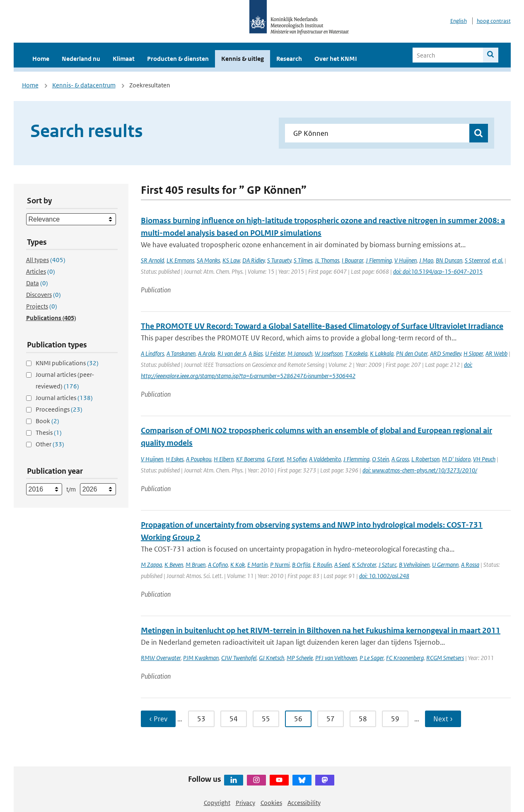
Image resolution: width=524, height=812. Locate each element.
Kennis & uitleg (243, 59)
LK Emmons (180, 260)
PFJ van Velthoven (336, 658)
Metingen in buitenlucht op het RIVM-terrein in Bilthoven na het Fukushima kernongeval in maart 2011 (321, 630)
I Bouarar (353, 260)
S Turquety (279, 260)
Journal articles (64, 398)
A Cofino (218, 565)
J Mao (426, 260)
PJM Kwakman (201, 658)
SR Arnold (152, 260)
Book (47, 421)
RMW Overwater (161, 658)
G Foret (275, 459)
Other (50, 444)
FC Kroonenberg (405, 658)
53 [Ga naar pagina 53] (201, 719)
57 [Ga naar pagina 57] (331, 719)
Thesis (49, 433)
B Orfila (301, 565)
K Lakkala (382, 353)
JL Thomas (327, 260)
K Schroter (364, 565)
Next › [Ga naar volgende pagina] (443, 719)
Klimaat (124, 59)
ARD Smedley (446, 353)
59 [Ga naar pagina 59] (395, 719)
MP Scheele (300, 658)
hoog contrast (494, 21)
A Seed (342, 565)
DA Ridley (254, 260)
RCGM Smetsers (445, 658)
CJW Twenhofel (239, 658)
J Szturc (388, 565)
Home (41, 59)
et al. (498, 260)
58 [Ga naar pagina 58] (363, 719)
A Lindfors (152, 353)
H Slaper (473, 353)
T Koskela (356, 353)
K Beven (174, 565)
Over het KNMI (336, 59)
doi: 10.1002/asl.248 (384, 576)
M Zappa (151, 565)
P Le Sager (372, 658)
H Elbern (224, 459)
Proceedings (59, 409)
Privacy (245, 803)
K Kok (238, 565)
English (459, 21)
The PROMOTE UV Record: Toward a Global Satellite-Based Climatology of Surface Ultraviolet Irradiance (322, 326)
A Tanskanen (181, 353)
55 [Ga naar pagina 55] (266, 719)
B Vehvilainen (414, 565)
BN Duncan (449, 260)
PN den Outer (412, 353)
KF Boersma (250, 459)
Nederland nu (81, 59)
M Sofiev (297, 459)
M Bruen (196, 565)
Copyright (217, 803)
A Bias (256, 353)
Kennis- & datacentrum (84, 85)
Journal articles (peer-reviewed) (65, 380)
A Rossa (470, 565)
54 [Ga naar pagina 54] (234, 719)
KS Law (231, 260)
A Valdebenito (325, 459)
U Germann (445, 565)
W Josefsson (329, 353)
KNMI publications (67, 363)
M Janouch (300, 353)
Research (289, 59)
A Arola (206, 353)
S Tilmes (303, 260)
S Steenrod (477, 260)
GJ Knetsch (272, 658)
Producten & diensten (178, 59)
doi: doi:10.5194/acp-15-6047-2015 (438, 271)
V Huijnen (406, 260)
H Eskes (175, 459)
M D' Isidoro (456, 459)
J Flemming (379, 260)
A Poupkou (199, 459)
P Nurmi (280, 565)
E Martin (257, 565)
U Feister (275, 353)
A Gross (400, 459)
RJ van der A (232, 353)
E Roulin (322, 565)
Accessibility (304, 803)
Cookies (271, 803)
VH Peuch (484, 459)
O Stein (380, 459)
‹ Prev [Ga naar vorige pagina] (158, 719)
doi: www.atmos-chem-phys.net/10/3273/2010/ (420, 470)
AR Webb (496, 353)
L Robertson (425, 459)
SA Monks (208, 260)
